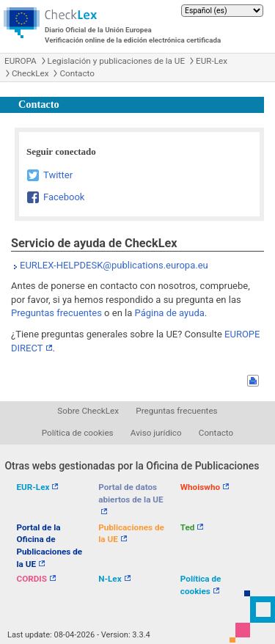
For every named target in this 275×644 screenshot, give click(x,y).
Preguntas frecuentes (56, 313)
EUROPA (21, 61)
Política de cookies (78, 433)
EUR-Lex (212, 61)
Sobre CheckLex (88, 411)
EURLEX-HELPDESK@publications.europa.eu (114, 265)
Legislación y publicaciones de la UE (116, 61)
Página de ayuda (170, 313)
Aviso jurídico (156, 433)
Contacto (77, 73)
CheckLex (30, 73)
